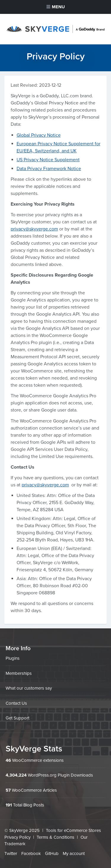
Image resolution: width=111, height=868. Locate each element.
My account (74, 854)
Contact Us (16, 703)
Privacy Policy (17, 837)
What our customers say (29, 688)
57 (8, 790)
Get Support (17, 718)
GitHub (52, 854)
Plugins (13, 658)
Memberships (19, 673)
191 (9, 805)
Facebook (31, 854)
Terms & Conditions (55, 837)
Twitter (11, 854)
